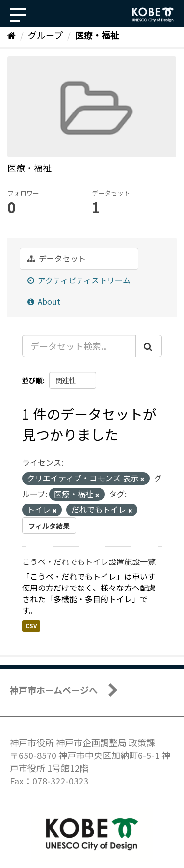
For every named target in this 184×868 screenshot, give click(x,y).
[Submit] (149, 346)
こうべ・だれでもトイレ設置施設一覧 (89, 561)
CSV (31, 626)
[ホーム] (12, 35)
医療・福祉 (97, 35)
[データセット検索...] (79, 346)
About (44, 301)
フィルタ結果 (49, 526)
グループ (45, 35)
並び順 (32, 380)
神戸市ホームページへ (54, 690)
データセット (57, 258)
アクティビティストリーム (79, 280)
